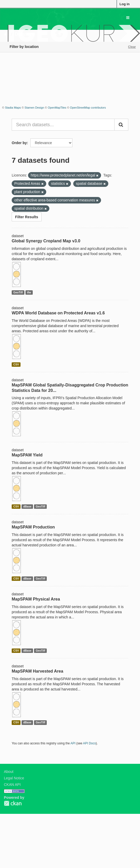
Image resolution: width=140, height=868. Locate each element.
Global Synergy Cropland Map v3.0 (46, 241)
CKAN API (12, 785)
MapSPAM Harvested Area (37, 671)
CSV (16, 364)
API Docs (90, 743)
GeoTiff (18, 292)
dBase (27, 506)
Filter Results (27, 217)
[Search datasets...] (63, 125)
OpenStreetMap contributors (88, 108)
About (9, 772)
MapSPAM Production (33, 527)
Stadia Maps (13, 108)
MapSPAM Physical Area (36, 599)
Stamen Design (34, 108)
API (73, 743)
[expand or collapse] (128, 18)
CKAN (13, 803)
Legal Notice (14, 778)
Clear (132, 47)
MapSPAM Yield (27, 455)
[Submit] (121, 125)
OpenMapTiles (57, 108)
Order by (19, 143)
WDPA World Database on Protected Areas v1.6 (58, 313)
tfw (29, 292)
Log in (125, 4)
